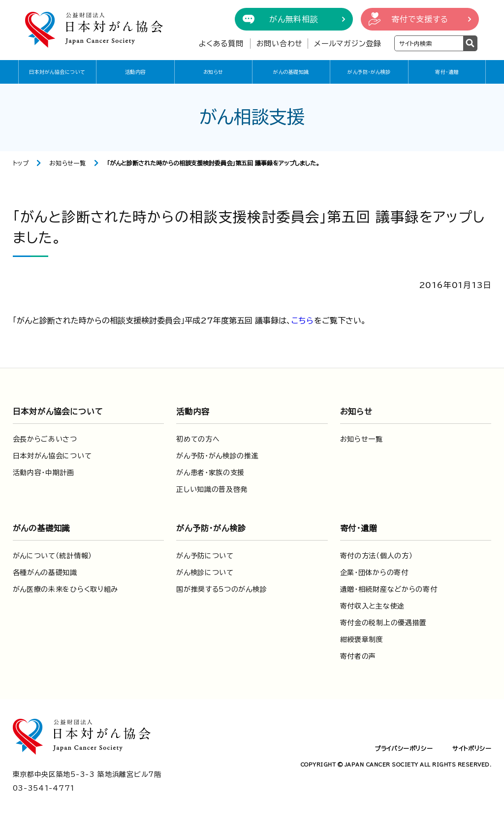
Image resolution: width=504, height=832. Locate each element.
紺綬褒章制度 (362, 640)
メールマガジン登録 (348, 44)
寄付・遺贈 (447, 72)
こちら (303, 320)
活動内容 (135, 72)
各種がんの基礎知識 (45, 573)
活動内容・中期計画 (44, 473)
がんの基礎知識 (291, 72)
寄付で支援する (420, 19)
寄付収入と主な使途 (372, 606)
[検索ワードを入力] (429, 43)
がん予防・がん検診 (369, 72)
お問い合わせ (280, 44)
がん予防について (205, 556)
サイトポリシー (472, 748)
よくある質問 (221, 44)
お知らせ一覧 (68, 163)
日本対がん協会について (57, 72)
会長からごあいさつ (45, 439)
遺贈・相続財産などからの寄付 (389, 589)
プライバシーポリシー (404, 748)
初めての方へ (198, 439)
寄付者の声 (358, 656)
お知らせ (213, 72)
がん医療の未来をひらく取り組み (66, 589)
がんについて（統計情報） (52, 556)
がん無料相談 (294, 19)
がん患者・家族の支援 (210, 473)
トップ (21, 163)
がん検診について (205, 573)
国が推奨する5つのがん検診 (221, 589)
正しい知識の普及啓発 (212, 489)
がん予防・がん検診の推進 (217, 456)
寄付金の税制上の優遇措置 (383, 623)
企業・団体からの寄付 (374, 573)
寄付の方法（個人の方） (377, 556)
